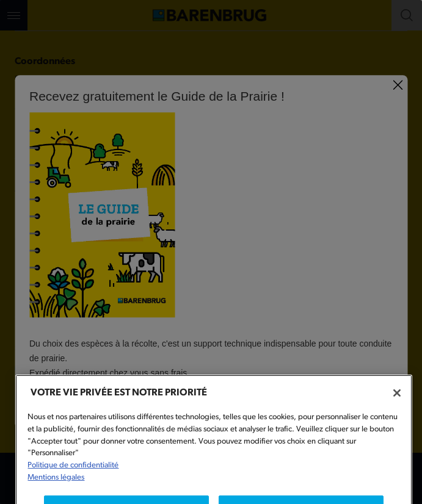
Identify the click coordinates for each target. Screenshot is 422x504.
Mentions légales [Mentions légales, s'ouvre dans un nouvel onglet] (56, 489)
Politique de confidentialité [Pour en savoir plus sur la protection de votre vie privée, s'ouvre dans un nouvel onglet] (73, 477)
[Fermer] (397, 405)
